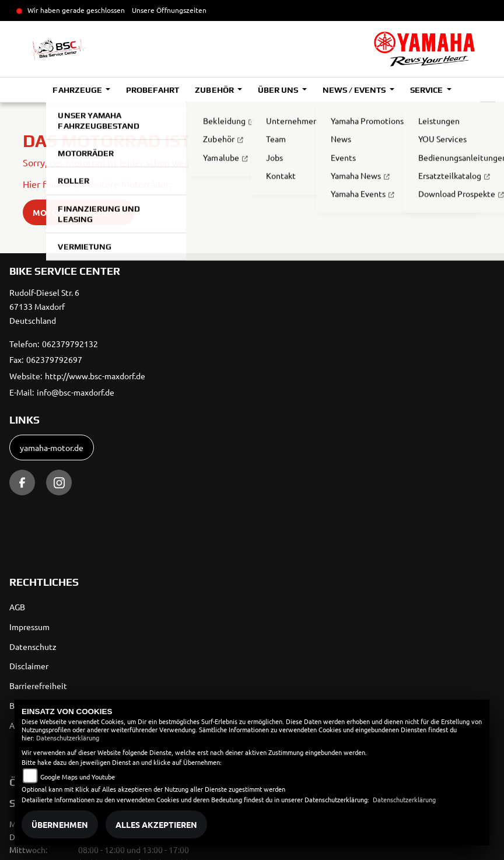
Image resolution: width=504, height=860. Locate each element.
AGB (17, 607)
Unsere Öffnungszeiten (169, 10)
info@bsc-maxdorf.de (76, 392)
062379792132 (70, 344)
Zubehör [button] (215, 90)
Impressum (29, 627)
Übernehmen (60, 824)
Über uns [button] (279, 90)
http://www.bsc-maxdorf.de (95, 376)
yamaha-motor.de (52, 448)
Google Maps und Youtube (78, 777)
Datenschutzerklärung (68, 737)
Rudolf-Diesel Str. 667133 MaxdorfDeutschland (44, 306)
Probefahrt (153, 90)
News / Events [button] (355, 90)
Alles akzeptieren (156, 824)
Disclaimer (29, 666)
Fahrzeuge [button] (78, 90)
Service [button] (427, 90)
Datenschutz (33, 646)
